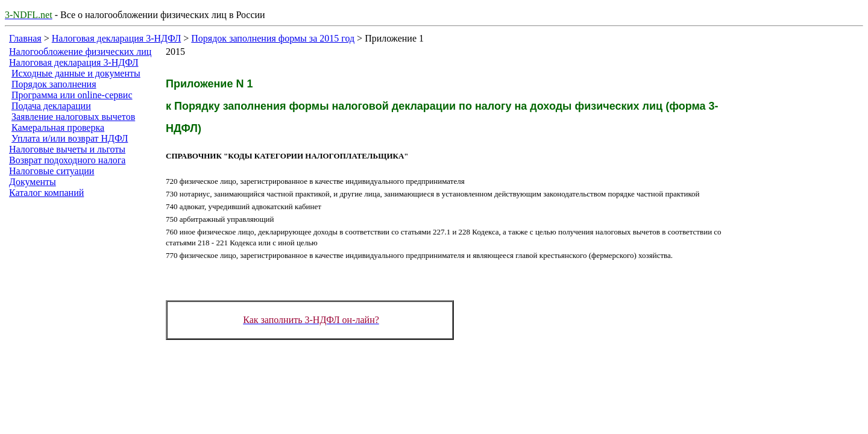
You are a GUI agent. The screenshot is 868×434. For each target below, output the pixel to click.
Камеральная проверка (58, 127)
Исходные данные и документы (76, 73)
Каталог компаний (46, 193)
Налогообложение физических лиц (80, 52)
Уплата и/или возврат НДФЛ (70, 138)
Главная (25, 38)
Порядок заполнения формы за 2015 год (273, 38)
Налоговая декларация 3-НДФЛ (117, 38)
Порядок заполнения (54, 84)
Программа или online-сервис (72, 95)
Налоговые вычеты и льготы (67, 149)
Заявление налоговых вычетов (73, 117)
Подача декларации (51, 106)
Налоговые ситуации (52, 171)
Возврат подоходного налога (67, 160)
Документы (33, 182)
